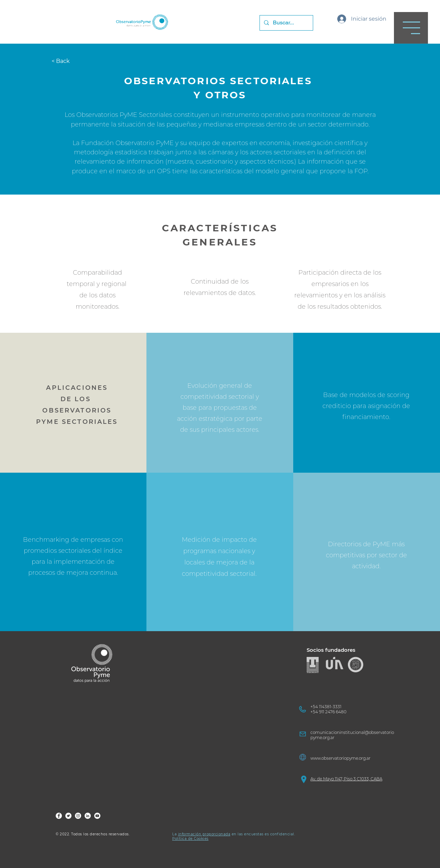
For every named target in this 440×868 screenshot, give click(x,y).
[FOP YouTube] (97, 816)
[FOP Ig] (78, 816)
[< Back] (64, 61)
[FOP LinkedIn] (88, 816)
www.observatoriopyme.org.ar (340, 758)
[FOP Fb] (59, 816)
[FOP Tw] (68, 816)
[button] (411, 28)
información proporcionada (204, 834)
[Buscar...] (286, 23)
